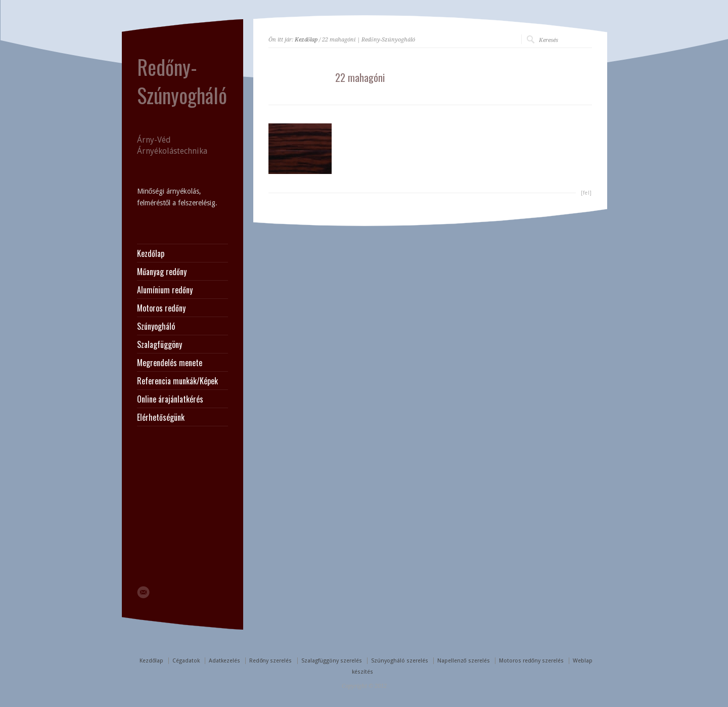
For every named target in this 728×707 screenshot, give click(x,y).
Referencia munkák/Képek (177, 381)
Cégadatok (186, 661)
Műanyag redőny (162, 272)
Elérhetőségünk (161, 417)
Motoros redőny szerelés (531, 661)
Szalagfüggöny (160, 344)
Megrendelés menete (170, 363)
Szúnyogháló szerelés (400, 661)
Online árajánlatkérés (170, 399)
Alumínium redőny (165, 290)
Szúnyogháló (156, 326)
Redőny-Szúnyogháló (182, 81)
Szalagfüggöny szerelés (332, 661)
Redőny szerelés (270, 661)
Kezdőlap (306, 40)
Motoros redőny (161, 308)
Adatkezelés (224, 661)
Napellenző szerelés (464, 661)
